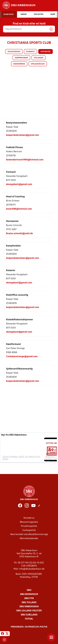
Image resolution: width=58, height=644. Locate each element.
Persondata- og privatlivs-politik (29, 627)
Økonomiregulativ (29, 522)
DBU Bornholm (29, 594)
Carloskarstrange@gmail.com (22, 357)
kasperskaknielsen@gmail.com (23, 135)
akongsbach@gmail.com (19, 184)
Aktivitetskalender (29, 539)
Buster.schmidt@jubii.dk (19, 234)
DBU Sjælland (29, 615)
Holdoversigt (14, 52)
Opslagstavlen (38, 64)
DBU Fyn (29, 598)
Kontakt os (29, 518)
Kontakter (46, 52)
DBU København (29, 607)
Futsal (29, 619)
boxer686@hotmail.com (19, 209)
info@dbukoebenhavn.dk (32, 569)
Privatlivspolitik (29, 526)
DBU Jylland (29, 603)
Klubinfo (30, 52)
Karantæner (19, 64)
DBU (29, 590)
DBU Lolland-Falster (29, 611)
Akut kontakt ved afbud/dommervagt (29, 534)
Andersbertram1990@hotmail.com (25, 160)
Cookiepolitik (29, 530)
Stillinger (38, 58)
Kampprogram (21, 58)
